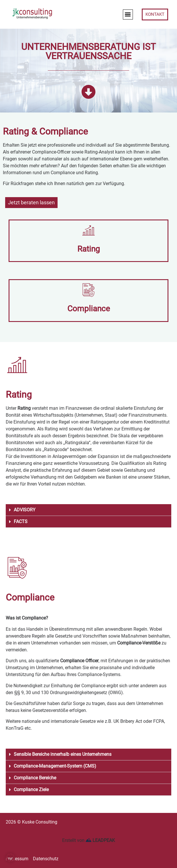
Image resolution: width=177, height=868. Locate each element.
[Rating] (88, 230)
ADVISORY (25, 510)
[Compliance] (88, 290)
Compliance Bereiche (35, 778)
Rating (89, 249)
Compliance (89, 309)
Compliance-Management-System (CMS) (55, 766)
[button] (128, 14)
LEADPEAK (100, 840)
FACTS (21, 522)
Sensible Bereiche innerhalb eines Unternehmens (63, 754)
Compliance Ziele (31, 790)
